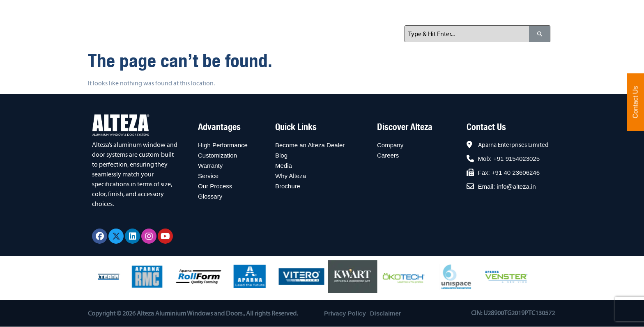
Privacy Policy (345, 313)
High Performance (223, 145)
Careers (388, 155)
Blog (281, 155)
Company (390, 145)
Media (284, 166)
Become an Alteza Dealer (310, 145)
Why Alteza (291, 176)
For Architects (387, 10)
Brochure (288, 186)
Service (208, 176)
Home (212, 10)
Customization (217, 155)
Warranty (210, 166)
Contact (492, 10)
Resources (446, 10)
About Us (253, 10)
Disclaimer (386, 313)
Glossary (210, 196)
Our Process (215, 186)
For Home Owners (316, 10)
